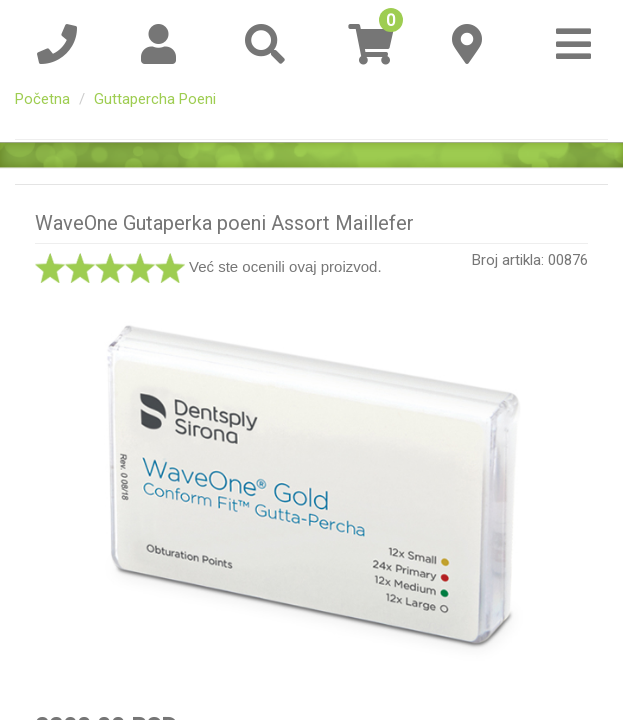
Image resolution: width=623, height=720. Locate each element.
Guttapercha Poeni (155, 99)
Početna (42, 99)
